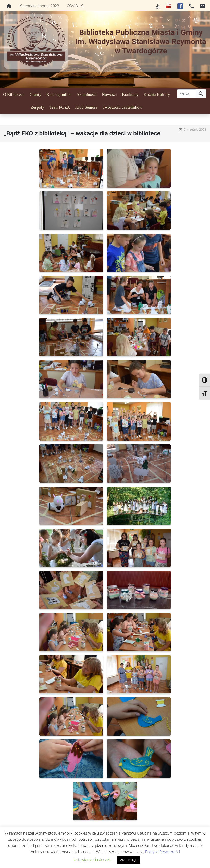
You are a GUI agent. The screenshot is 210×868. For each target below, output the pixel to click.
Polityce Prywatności (163, 852)
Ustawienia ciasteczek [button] (92, 859)
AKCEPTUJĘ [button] (129, 860)
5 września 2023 (195, 129)
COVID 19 (75, 6)
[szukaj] (186, 94)
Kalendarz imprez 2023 (39, 6)
